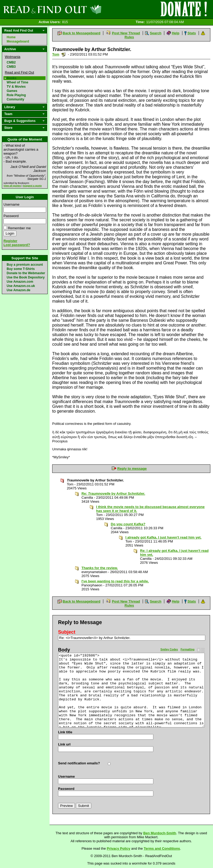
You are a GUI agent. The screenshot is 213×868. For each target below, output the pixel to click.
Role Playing (16, 95)
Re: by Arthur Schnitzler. (113, 494)
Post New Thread (126, 33)
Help (175, 33)
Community (15, 99)
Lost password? (17, 245)
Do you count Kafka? (128, 524)
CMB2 (11, 62)
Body (64, 650)
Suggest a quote (32, 186)
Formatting (187, 649)
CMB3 (11, 67)
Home (11, 37)
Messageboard (18, 41)
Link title (65, 732)
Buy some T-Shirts (21, 269)
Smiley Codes (169, 649)
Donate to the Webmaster (26, 273)
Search (156, 33)
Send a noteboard (64, 54)
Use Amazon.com (20, 282)
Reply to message (132, 469)
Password (11, 216)
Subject (67, 632)
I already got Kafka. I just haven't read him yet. (163, 537)
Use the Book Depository (26, 277)
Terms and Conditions (162, 848)
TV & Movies (16, 87)
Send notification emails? (79, 763)
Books (12, 78)
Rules (129, 37)
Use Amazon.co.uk (21, 286)
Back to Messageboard (81, 33)
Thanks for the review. (100, 568)
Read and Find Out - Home (80, 9)
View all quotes (12, 186)
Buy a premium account (25, 265)
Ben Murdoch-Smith (160, 833)
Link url (64, 744)
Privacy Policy (118, 848)
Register (10, 241)
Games (12, 91)
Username (11, 204)
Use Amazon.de (19, 290)
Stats (192, 33)
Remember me (19, 228)
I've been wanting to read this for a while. (115, 581)
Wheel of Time (17, 82)
